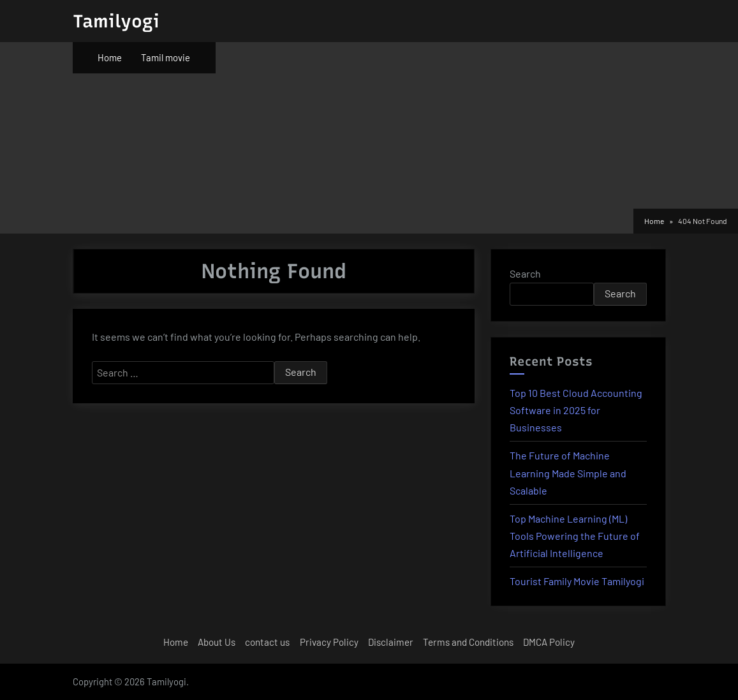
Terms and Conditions (468, 642)
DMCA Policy (549, 642)
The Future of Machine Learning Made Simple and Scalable (568, 473)
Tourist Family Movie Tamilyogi (577, 581)
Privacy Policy (329, 642)
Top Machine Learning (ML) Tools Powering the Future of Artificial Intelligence (575, 536)
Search (525, 273)
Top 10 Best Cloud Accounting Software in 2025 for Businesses (576, 410)
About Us (217, 642)
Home (110, 57)
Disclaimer (391, 642)
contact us (267, 642)
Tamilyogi (116, 21)
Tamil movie (166, 57)
